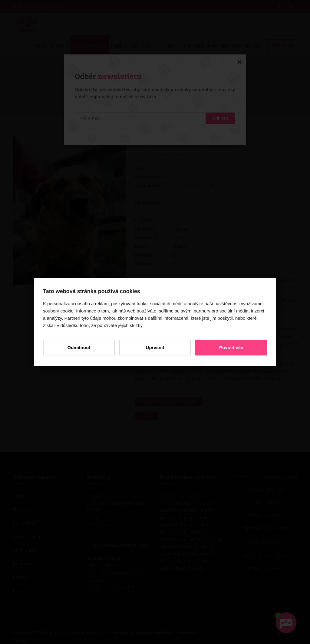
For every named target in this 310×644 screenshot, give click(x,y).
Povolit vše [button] (231, 347)
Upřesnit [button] (155, 347)
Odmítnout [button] (79, 347)
